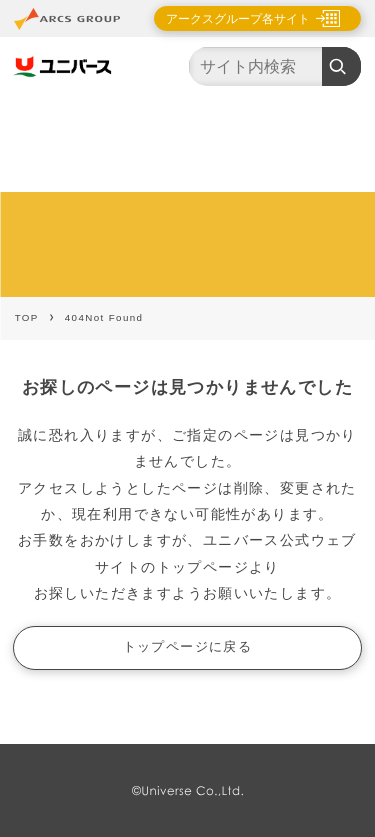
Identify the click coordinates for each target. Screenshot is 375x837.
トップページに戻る (188, 647)
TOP (27, 317)
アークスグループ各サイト (238, 19)
